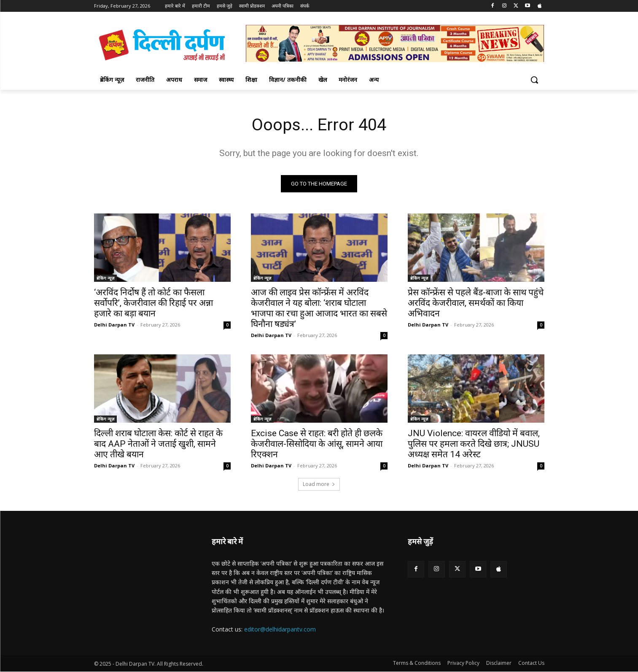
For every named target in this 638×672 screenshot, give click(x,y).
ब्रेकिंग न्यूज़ (105, 278)
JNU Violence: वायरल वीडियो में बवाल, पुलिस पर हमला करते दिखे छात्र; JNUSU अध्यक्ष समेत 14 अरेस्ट (474, 444)
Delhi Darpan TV (114, 325)
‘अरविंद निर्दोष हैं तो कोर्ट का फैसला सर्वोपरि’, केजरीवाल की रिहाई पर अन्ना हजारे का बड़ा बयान (153, 303)
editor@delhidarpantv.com (280, 629)
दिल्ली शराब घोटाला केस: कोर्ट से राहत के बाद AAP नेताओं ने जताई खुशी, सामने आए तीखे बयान (158, 444)
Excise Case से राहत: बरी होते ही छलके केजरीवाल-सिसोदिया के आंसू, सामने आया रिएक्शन (317, 444)
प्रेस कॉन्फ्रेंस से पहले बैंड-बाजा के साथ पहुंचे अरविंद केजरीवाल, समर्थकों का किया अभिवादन (476, 303)
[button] (534, 80)
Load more (319, 484)
